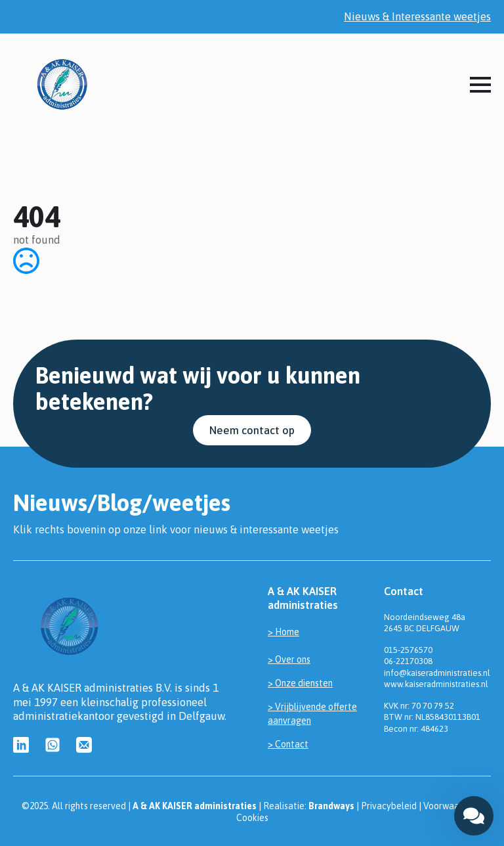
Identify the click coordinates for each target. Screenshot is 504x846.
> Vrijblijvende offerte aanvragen (312, 714)
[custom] (21, 745)
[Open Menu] (480, 85)
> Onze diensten (300, 683)
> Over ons (289, 659)
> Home (283, 632)
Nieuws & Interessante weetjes (417, 16)
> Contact (288, 744)
